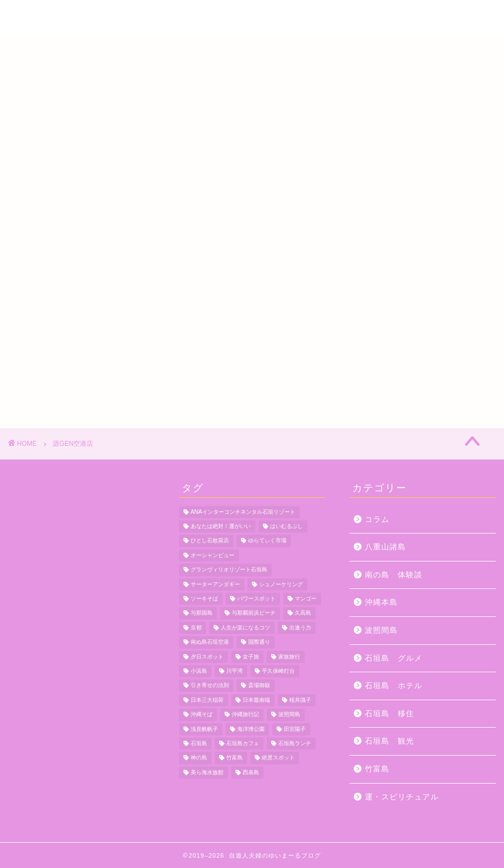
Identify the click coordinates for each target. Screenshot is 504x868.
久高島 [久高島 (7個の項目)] (303, 613)
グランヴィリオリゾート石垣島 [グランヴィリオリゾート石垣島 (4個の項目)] (229, 570)
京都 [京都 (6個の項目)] (196, 628)
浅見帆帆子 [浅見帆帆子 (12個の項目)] (204, 729)
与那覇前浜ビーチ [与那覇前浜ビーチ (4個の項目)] (254, 613)
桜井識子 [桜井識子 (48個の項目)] (300, 700)
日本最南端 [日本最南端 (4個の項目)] (256, 700)
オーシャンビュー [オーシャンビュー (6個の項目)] (213, 555)
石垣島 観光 (390, 741)
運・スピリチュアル (402, 797)
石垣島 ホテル (394, 686)
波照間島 (381, 630)
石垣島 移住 (390, 714)
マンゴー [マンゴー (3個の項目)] (306, 598)
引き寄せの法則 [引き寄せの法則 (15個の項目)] (210, 686)
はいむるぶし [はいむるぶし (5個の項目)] (287, 526)
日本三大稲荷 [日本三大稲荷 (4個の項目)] (207, 700)
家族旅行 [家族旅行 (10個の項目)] (289, 657)
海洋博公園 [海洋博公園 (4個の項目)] (251, 729)
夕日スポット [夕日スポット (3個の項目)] (207, 657)
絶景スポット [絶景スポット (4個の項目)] (278, 758)
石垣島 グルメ (394, 658)
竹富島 (377, 769)
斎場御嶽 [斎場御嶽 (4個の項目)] (259, 686)
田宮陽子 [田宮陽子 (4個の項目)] (295, 729)
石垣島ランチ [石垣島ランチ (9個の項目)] (295, 743)
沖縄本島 (381, 602)
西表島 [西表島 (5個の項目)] (251, 772)
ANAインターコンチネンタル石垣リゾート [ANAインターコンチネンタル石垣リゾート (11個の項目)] (243, 512)
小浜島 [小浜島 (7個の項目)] (199, 671)
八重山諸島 (385, 547)
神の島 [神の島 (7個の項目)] (199, 758)
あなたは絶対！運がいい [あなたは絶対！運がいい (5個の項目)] (221, 526)
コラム (377, 520)
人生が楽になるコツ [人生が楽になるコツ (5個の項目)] (245, 628)
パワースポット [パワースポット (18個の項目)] (256, 598)
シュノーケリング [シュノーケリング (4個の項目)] (281, 584)
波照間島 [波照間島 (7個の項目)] (289, 715)
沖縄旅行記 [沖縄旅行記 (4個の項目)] (245, 715)
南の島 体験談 (394, 575)
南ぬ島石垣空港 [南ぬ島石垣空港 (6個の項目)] (210, 642)
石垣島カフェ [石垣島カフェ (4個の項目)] (243, 743)
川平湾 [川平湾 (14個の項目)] (234, 671)
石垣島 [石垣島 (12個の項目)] (199, 743)
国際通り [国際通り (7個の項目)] (259, 642)
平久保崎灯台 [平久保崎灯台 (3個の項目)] (278, 671)
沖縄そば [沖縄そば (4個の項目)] (202, 715)
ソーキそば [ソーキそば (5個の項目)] (204, 598)
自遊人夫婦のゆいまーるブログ (252, 18)
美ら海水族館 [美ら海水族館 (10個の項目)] (207, 772)
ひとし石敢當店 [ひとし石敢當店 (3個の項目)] (210, 541)
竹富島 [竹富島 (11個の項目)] (234, 758)
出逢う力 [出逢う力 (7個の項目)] (300, 628)
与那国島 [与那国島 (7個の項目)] (202, 613)
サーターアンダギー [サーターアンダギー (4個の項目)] (215, 584)
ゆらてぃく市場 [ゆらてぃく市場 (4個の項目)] (267, 541)
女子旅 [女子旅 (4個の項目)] (251, 657)
